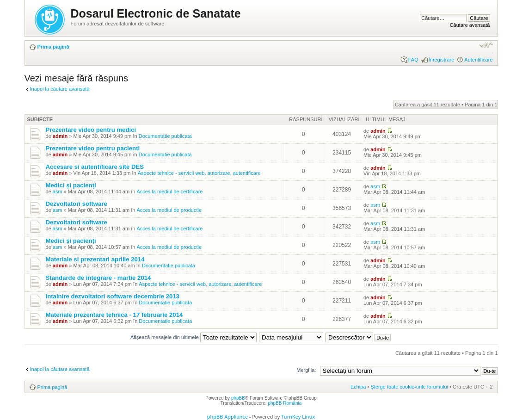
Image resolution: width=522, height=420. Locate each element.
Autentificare (478, 60)
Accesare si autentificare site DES (95, 167)
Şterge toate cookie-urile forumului (410, 387)
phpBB (238, 398)
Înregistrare (442, 60)
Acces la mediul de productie (169, 210)
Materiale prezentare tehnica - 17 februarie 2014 (114, 315)
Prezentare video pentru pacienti (93, 148)
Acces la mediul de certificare (169, 191)
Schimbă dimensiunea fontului (486, 45)
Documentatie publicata (165, 136)
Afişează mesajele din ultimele (193, 337)
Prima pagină (53, 47)
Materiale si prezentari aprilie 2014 (95, 259)
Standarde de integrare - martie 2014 (98, 278)
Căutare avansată (470, 25)
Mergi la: (306, 370)
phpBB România (285, 403)
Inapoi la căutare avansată (60, 89)
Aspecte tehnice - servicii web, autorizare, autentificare (199, 173)
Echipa (358, 387)
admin (60, 136)
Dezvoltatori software (77, 204)
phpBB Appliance (227, 417)
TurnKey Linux (298, 417)
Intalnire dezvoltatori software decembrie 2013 (113, 296)
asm (58, 191)
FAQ (413, 60)
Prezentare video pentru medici (91, 130)
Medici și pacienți (71, 185)
